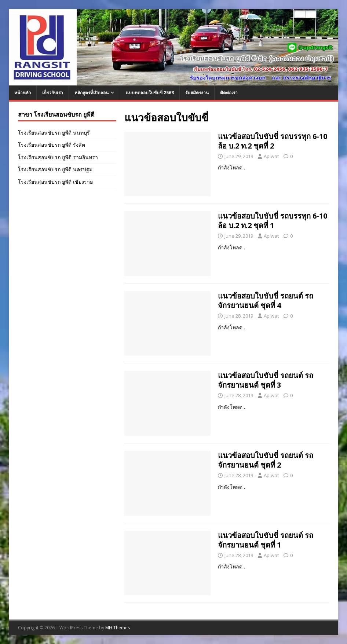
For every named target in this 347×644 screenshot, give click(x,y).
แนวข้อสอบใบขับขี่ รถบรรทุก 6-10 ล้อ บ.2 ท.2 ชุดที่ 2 (273, 141)
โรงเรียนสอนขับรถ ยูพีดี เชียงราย (55, 182)
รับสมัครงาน (197, 93)
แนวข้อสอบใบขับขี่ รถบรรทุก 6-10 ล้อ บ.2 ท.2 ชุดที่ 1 (273, 221)
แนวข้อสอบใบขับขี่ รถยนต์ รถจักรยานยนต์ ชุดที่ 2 (266, 460)
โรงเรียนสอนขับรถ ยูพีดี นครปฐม (55, 169)
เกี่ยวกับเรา (53, 93)
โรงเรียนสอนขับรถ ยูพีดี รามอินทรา (58, 157)
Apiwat (271, 156)
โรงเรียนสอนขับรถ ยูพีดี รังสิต (52, 145)
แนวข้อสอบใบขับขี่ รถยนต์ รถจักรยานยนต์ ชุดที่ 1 (266, 540)
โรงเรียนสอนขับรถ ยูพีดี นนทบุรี (54, 133)
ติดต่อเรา (229, 93)
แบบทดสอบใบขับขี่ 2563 (150, 93)
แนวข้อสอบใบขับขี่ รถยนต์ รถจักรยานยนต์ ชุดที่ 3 (266, 380)
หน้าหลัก (23, 93)
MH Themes (118, 628)
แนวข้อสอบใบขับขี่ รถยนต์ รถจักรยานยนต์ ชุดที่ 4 (266, 301)
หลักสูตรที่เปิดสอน (92, 93)
